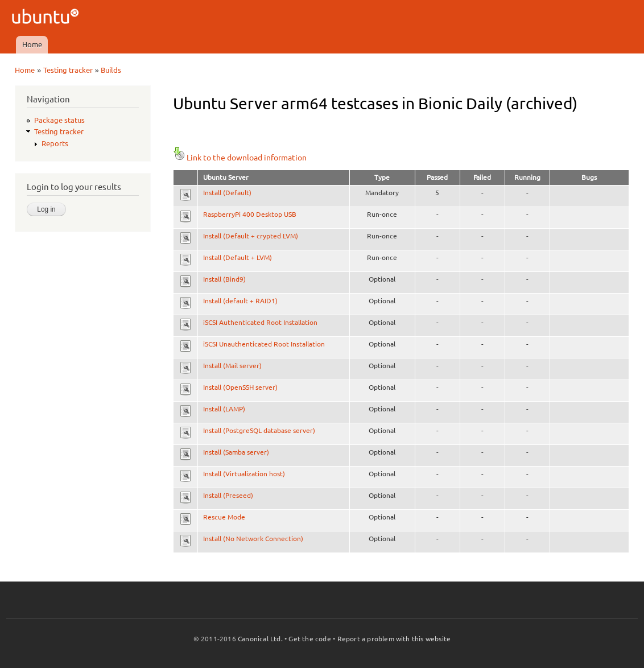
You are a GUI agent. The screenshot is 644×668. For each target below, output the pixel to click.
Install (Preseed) (228, 495)
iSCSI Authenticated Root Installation (260, 322)
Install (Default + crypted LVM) (251, 236)
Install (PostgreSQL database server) (259, 430)
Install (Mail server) (232, 366)
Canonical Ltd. (260, 639)
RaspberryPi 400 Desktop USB (250, 214)
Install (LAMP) (224, 409)
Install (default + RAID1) (240, 301)
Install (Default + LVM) (238, 257)
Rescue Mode (224, 517)
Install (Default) (227, 193)
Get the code (309, 639)
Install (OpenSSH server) (240, 387)
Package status (59, 120)
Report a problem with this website (394, 639)
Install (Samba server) (236, 452)
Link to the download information (240, 158)
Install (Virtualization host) (244, 474)
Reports (55, 143)
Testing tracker (68, 70)
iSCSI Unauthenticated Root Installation (264, 344)
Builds (111, 70)
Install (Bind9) (224, 279)
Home (32, 44)
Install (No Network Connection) (253, 539)
